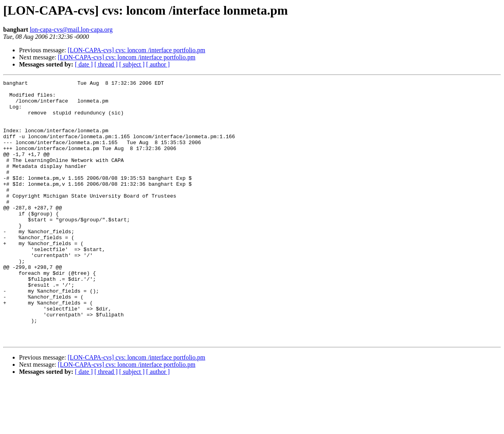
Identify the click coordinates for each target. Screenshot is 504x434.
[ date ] (84, 64)
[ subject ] (132, 64)
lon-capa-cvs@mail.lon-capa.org (71, 30)
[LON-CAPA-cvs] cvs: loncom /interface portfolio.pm (136, 50)
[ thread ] (106, 64)
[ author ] (158, 64)
